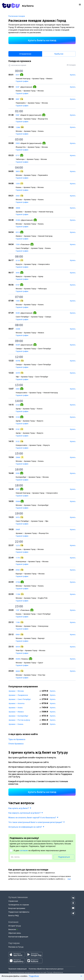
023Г (18, 87)
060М (18, 659)
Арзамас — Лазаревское (18, 695)
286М (18, 457)
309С (18, 273)
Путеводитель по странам (19, 905)
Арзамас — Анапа (16, 708)
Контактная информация (18, 937)
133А (18, 244)
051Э (18, 232)
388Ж (18, 208)
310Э (18, 405)
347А (18, 517)
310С (18, 429)
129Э (18, 184)
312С (18, 441)
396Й (18, 530)
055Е (18, 473)
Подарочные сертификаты (19, 912)
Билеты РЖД (14, 916)
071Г (18, 155)
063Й (18, 345)
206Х (18, 196)
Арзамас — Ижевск (16, 712)
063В (18, 313)
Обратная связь (15, 933)
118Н (18, 622)
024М (18, 220)
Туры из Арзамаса (17, 739)
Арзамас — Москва (16, 691)
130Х (18, 301)
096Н (18, 635)
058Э (18, 143)
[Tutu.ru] (11, 6)
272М (18, 582)
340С (18, 389)
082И (18, 671)
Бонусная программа (17, 908)
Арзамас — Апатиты (17, 703)
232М (18, 329)
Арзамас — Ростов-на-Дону (19, 720)
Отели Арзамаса (16, 744)
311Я (18, 261)
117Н (18, 558)
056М (18, 501)
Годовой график (22, 81)
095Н (18, 570)
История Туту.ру (15, 926)
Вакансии (12, 929)
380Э (18, 171)
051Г (18, 75)
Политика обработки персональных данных (46, 969)
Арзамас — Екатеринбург (18, 716)
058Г (18, 115)
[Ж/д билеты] (28, 6)
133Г (18, 610)
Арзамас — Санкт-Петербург (20, 699)
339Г (18, 489)
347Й (18, 373)
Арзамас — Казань (16, 724)
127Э (18, 546)
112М (18, 594)
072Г (18, 285)
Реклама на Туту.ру (16, 947)
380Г (18, 99)
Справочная (13, 901)
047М (18, 361)
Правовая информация (18, 969)
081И (18, 647)
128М (18, 127)
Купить (53, 691)
